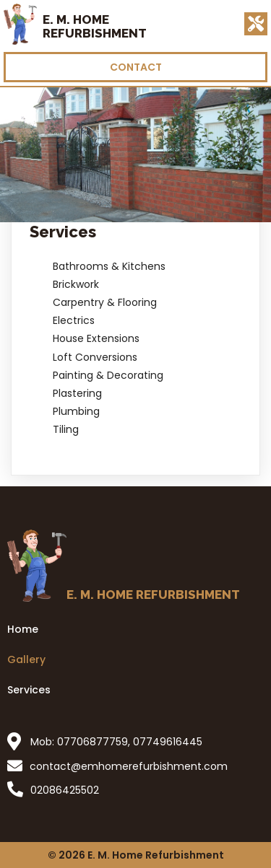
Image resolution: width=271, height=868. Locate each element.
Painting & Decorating (108, 375)
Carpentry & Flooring (105, 302)
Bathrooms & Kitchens (109, 266)
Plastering (77, 393)
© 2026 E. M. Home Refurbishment (136, 855)
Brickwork (76, 284)
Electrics (74, 320)
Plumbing (76, 411)
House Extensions (96, 338)
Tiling (66, 429)
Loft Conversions (95, 357)
